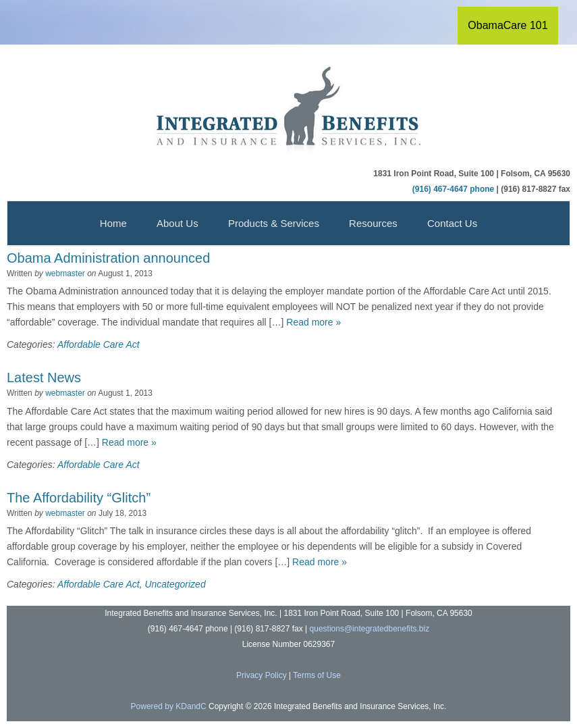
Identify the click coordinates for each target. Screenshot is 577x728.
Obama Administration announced (108, 258)
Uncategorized (175, 584)
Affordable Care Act (99, 344)
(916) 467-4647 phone (453, 189)
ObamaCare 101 (507, 25)
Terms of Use (317, 675)
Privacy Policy (262, 675)
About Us (177, 223)
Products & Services (274, 223)
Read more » (313, 322)
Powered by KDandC (169, 706)
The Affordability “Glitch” (79, 498)
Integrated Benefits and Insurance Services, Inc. (289, 109)
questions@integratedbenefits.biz (370, 629)
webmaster (65, 274)
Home (113, 223)
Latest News (44, 378)
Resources (373, 223)
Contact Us (452, 223)
